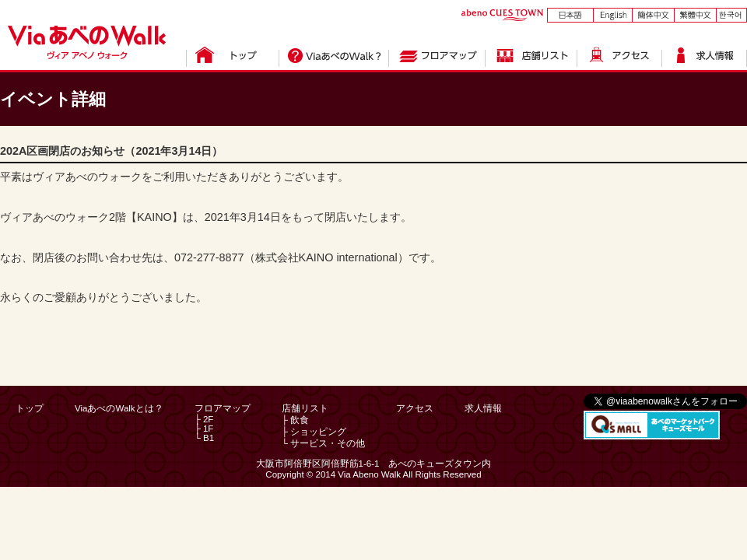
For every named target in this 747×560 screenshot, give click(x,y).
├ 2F (204, 419)
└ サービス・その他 (323, 443)
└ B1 (204, 438)
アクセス (415, 408)
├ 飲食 (295, 420)
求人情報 (483, 408)
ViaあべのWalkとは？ (119, 408)
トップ (30, 408)
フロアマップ (223, 408)
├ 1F (204, 429)
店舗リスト (305, 408)
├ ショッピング (314, 432)
